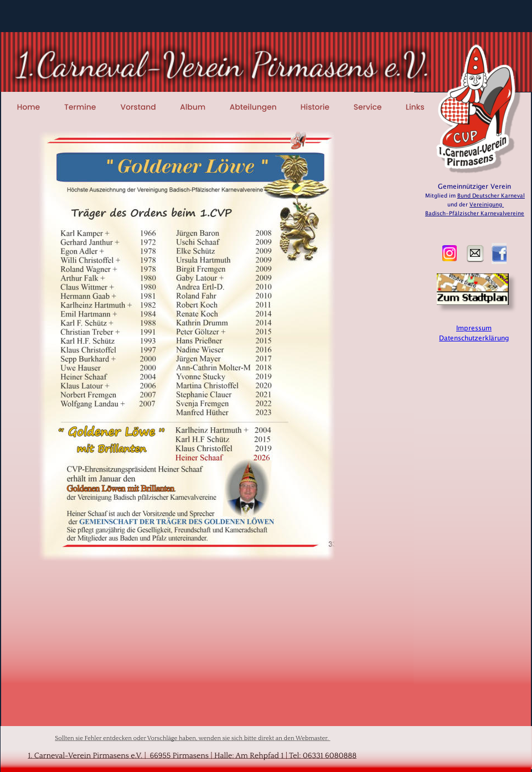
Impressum (474, 328)
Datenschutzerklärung (474, 338)
